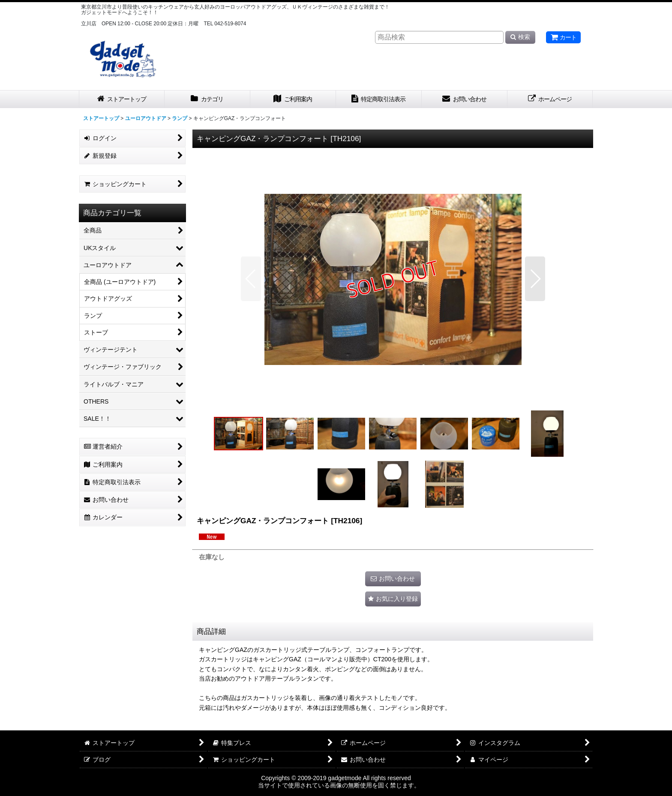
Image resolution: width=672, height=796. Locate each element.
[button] (251, 279)
